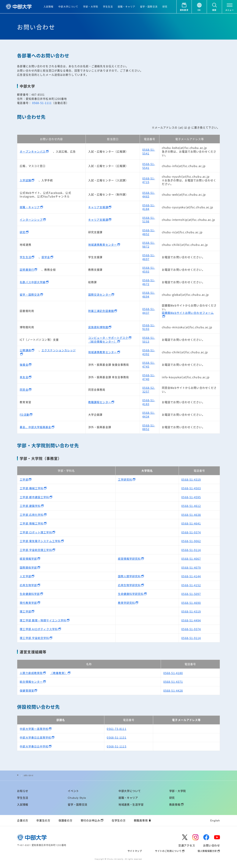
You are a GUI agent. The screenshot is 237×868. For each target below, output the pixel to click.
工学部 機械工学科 (32, 488)
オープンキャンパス (33, 151)
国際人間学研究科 (129, 576)
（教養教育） (59, 673)
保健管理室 (27, 690)
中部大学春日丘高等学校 (35, 737)
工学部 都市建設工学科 (34, 497)
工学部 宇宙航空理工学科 (36, 550)
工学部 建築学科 (30, 506)
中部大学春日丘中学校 (34, 746)
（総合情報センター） (103, 341)
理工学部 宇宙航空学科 (34, 638)
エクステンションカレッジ (59, 350)
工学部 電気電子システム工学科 (40, 541)
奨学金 (46, 257)
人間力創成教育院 (31, 673)
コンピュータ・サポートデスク (108, 338)
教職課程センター (100, 402)
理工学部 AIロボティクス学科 (39, 629)
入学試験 (25, 180)
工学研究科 (125, 479)
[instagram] (195, 837)
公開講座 (25, 350)
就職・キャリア (30, 207)
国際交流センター (100, 295)
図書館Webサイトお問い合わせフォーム (188, 313)
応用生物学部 (28, 585)
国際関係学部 (28, 567)
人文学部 (25, 576)
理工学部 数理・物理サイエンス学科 (43, 620)
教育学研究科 (127, 603)
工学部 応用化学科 (32, 515)
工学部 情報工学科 (32, 523)
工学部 (24, 479)
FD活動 (24, 415)
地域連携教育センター (103, 245)
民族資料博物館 (98, 327)
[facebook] (206, 837)
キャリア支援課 (98, 207)
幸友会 (24, 377)
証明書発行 (27, 270)
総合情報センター (31, 682)
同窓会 (24, 390)
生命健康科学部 (30, 594)
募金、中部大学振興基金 (35, 427)
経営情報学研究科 (129, 559)
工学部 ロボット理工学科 (36, 532)
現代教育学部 (28, 603)
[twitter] (185, 837)
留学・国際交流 (30, 295)
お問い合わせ (30, 775)
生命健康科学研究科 (131, 594)
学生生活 (25, 257)
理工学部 (25, 611)
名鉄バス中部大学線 (33, 282)
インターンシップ (31, 220)
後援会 (24, 365)
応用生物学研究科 (129, 585)
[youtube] (217, 837)
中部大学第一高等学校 (34, 729)
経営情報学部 (28, 559)
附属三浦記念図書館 (101, 311)
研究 (23, 232)
